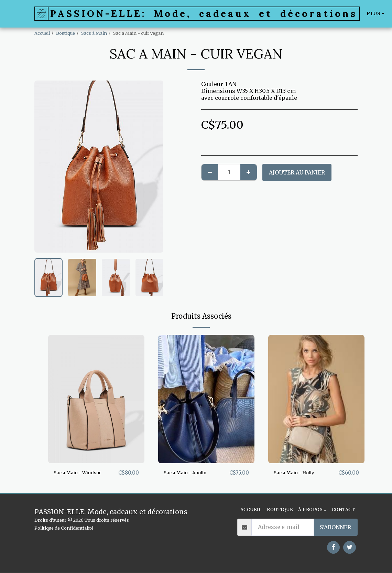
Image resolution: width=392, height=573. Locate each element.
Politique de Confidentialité (64, 528)
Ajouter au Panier (297, 172)
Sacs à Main (94, 33)
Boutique (66, 33)
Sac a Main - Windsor (83, 473)
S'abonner (335, 528)
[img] (96, 399)
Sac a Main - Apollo (190, 473)
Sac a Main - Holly (299, 473)
